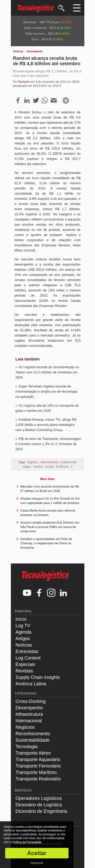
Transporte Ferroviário (38, 766)
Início (21, 619)
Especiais (25, 664)
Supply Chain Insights (38, 677)
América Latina (31, 684)
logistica (33, 462)
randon (38, 467)
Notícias (18, 51)
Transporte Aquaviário (38, 759)
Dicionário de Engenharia (41, 811)
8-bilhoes (62, 467)
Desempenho (35, 51)
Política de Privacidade (27, 842)
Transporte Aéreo (33, 753)
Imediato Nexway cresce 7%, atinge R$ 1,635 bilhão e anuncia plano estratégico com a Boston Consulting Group (46, 425)
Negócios (25, 727)
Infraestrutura (29, 714)
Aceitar (37, 853)
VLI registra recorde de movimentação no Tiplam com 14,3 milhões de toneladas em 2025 (47, 372)
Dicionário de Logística (39, 805)
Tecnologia (27, 746)
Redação (24, 82)
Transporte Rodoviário (38, 779)
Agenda (24, 632)
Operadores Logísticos (39, 798)
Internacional (29, 721)
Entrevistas (27, 651)
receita (49, 467)
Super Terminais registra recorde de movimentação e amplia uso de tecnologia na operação (46, 392)
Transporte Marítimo (36, 772)
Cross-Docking (31, 701)
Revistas (24, 671)
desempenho (50, 462)
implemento (69, 462)
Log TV (23, 626)
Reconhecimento (33, 734)
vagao (27, 467)
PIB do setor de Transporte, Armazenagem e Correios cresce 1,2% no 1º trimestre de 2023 (48, 444)
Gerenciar (37, 863)
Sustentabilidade (33, 740)
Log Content (28, 658)
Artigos (23, 638)
